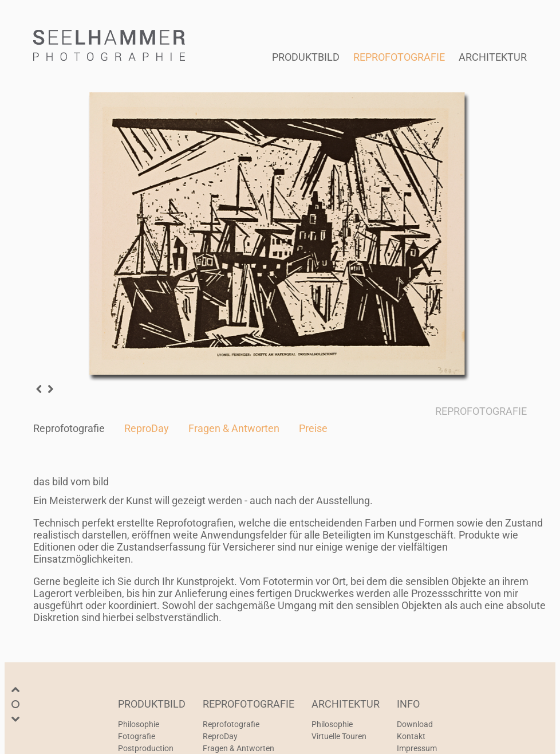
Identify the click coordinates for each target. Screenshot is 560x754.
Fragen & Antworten (234, 428)
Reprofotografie (69, 428)
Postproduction (146, 748)
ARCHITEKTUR (493, 57)
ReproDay (147, 428)
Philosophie (139, 724)
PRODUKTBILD (306, 57)
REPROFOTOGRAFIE (399, 57)
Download (415, 724)
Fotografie (137, 736)
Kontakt (411, 736)
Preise (313, 428)
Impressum (417, 748)
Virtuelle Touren (339, 736)
